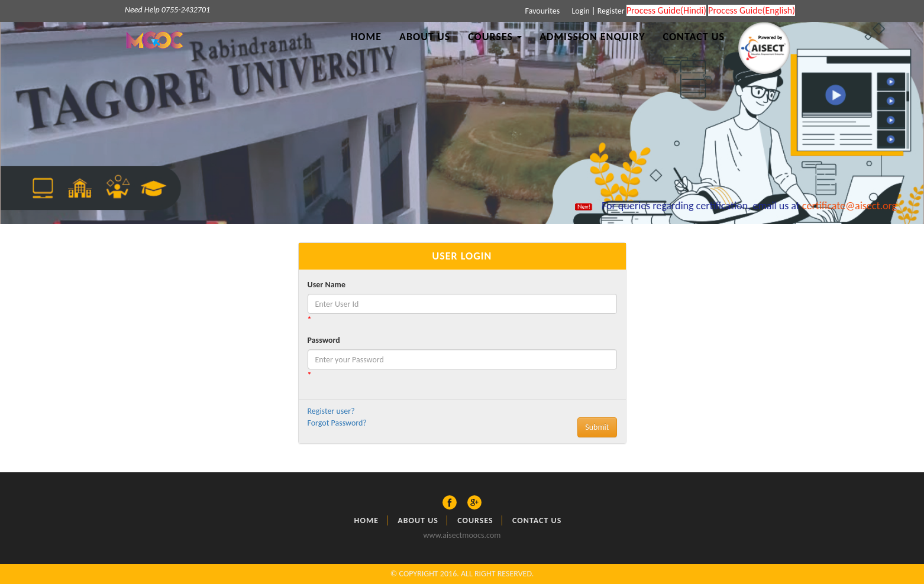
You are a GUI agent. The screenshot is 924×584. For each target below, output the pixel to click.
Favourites (541, 11)
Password (324, 340)
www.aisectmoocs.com (462, 535)
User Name (327, 285)
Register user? (331, 411)
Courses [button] (495, 37)
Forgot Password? (337, 423)
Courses (475, 520)
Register (611, 11)
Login (580, 11)
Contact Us (694, 37)
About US (418, 520)
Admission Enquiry (592, 37)
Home (366, 37)
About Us (425, 37)
